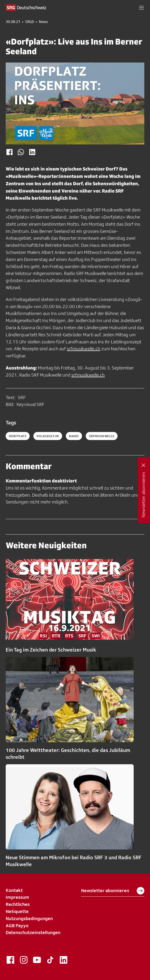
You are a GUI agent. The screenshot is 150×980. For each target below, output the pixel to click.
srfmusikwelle (102, 436)
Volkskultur (48, 436)
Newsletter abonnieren (113, 891)
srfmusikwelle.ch (84, 349)
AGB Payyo (17, 926)
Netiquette (17, 911)
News (43, 22)
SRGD (30, 22)
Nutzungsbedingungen (29, 918)
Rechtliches (18, 904)
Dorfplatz (18, 436)
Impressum (17, 897)
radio (74, 436)
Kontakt (14, 890)
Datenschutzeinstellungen (33, 932)
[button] (141, 8)
